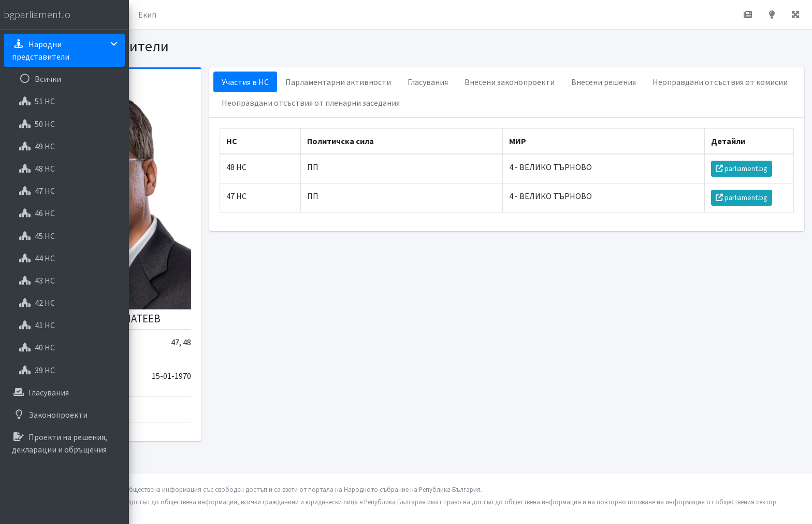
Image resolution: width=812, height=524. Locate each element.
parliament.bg (747, 168)
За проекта (230, 15)
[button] (146, 15)
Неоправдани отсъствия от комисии (386, 103)
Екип (277, 15)
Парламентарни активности (435, 82)
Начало (179, 15)
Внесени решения (700, 82)
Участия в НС (342, 82)
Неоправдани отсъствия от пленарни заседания (559, 103)
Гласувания (525, 82)
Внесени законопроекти (606, 82)
